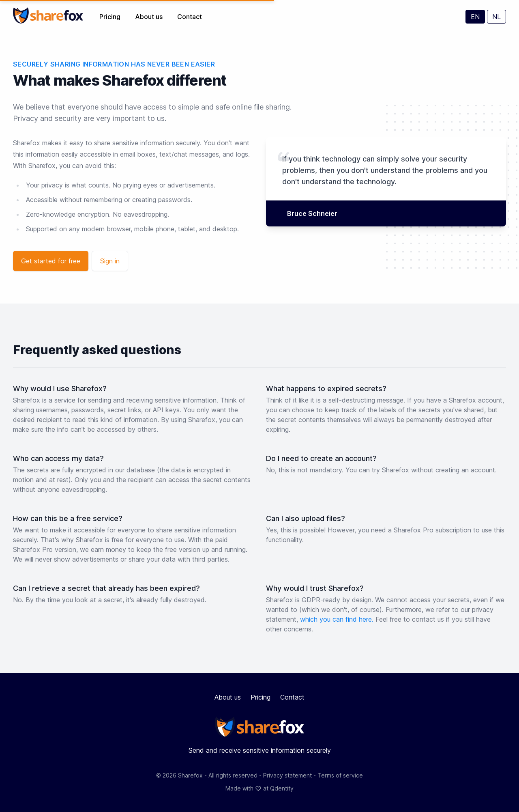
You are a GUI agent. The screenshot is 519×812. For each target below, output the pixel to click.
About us (150, 17)
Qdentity (282, 788)
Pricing (111, 17)
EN (475, 17)
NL (496, 17)
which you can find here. (338, 619)
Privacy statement (288, 775)
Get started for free (51, 261)
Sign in (110, 261)
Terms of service (340, 775)
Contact (190, 17)
